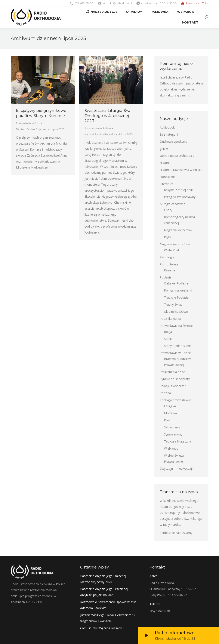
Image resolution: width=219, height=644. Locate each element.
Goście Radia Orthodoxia (177, 156)
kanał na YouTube (197, 3)
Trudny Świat (173, 304)
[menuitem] (102, 12)
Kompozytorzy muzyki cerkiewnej (179, 220)
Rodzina (165, 393)
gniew (164, 149)
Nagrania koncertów (178, 230)
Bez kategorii (169, 134)
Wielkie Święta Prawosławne (174, 458)
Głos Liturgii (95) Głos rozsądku (102, 628)
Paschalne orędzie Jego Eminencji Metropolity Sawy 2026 (103, 579)
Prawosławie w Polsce (29, 123)
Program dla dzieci (173, 372)
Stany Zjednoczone (177, 346)
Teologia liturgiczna (178, 441)
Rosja (168, 332)
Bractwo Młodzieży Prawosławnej (177, 362)
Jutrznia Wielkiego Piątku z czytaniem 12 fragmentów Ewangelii (108, 618)
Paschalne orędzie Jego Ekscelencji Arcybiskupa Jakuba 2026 (104, 592)
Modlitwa (170, 413)
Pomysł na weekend (178, 290)
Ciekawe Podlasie (176, 283)
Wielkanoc (171, 448)
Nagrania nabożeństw (175, 244)
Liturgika (170, 406)
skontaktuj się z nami (174, 95)
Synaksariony (173, 434)
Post (167, 420)
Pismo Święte (169, 264)
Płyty (167, 237)
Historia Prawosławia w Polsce (181, 170)
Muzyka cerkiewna (172, 204)
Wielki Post (172, 250)
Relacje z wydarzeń (173, 386)
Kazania (169, 270)
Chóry (168, 210)
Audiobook (167, 127)
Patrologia (167, 257)
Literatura (166, 184)
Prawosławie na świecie (176, 326)
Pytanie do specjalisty (175, 379)
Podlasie (166, 277)
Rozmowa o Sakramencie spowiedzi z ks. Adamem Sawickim (109, 605)
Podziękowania (170, 319)
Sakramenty (172, 427)
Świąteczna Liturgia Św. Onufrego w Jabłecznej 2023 (107, 116)
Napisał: (31, 129)
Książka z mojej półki (179, 190)
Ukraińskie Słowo (176, 312)
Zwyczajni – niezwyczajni (177, 469)
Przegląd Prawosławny (180, 197)
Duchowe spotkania (174, 141)
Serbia (168, 339)
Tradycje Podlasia (176, 297)
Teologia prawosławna (176, 400)
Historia (165, 163)
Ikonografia (168, 177)
